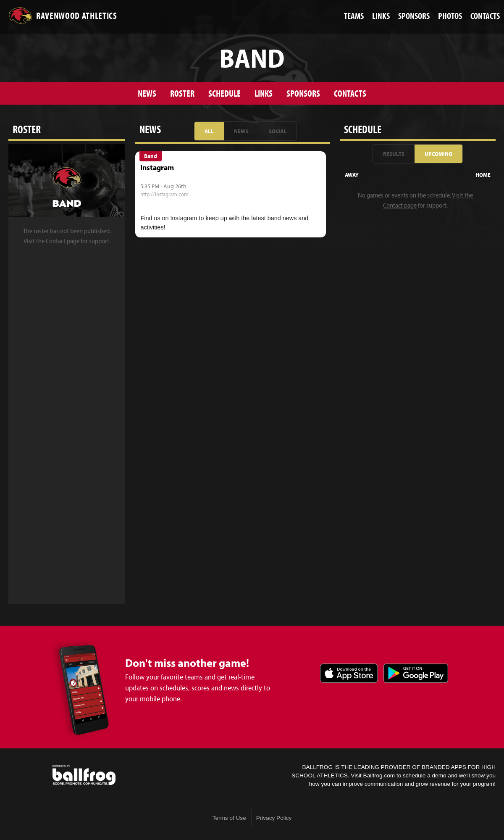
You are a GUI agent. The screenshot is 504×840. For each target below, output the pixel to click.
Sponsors (303, 93)
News (147, 93)
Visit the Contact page (51, 241)
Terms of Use (229, 818)
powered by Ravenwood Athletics (84, 775)
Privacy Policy (274, 818)
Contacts (350, 93)
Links (264, 93)
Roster (182, 93)
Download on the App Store (349, 673)
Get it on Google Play (416, 673)
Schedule (224, 93)
